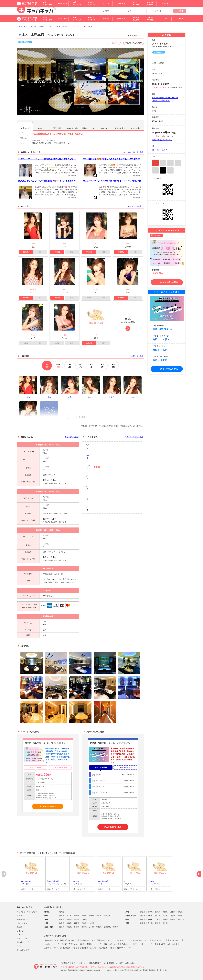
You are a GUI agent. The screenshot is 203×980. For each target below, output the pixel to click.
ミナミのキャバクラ (121, 940)
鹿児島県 (107, 927)
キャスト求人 (120, 128)
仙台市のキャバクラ (107, 948)
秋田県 (165, 912)
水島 (50, 27)
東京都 (99, 916)
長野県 (180, 916)
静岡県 (69, 919)
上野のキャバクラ (51, 948)
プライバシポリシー (79, 963)
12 (80, 366)
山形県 (173, 912)
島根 (176, 6)
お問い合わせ (130, 963)
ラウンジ (20, 931)
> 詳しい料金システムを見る (162, 140)
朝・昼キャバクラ (24, 919)
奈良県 (173, 919)
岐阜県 (62, 919)
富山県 (150, 916)
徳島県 (143, 923)
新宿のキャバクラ (51, 940)
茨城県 (62, 916)
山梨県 (173, 916)
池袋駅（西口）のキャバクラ (73, 944)
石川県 (158, 916)
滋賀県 (143, 919)
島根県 (69, 923)
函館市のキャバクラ (124, 948)
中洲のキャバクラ (146, 944)
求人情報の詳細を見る (48, 806)
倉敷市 (42, 27)
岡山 (155, 6)
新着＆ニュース (88, 128)
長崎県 (77, 927)
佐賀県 (69, 927)
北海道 (62, 912)
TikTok (163, 170)
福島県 (180, 912)
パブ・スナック (23, 923)
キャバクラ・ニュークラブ (27, 912)
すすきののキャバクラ (139, 940)
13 (91, 366)
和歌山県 (181, 919)
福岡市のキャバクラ (112, 944)
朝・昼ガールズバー (25, 942)
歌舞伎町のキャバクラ (69, 940)
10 (58, 366)
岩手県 (150, 912)
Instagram (155, 163)
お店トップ (25, 128)
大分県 (91, 927)
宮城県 (158, 912)
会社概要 (119, 963)
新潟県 (143, 916)
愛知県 (77, 919)
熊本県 (84, 927)
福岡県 (62, 927)
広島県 (84, 923)
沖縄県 (116, 927)
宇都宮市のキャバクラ (88, 948)
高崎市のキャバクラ (129, 944)
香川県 (150, 923)
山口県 (91, 923)
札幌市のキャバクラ (158, 940)
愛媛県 (158, 923)
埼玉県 (84, 916)
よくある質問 (109, 963)
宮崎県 (99, 927)
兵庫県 (165, 919)
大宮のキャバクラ (175, 940)
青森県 (143, 912)
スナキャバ (21, 935)
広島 (148, 6)
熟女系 (19, 927)
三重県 (84, 919)
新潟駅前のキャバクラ (69, 948)
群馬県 (77, 916)
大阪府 (158, 919)
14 (103, 366)
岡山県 (33, 27)
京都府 (150, 919)
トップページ (138, 6)
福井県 (165, 916)
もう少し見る (80, 417)
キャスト (41, 128)
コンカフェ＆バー (24, 950)
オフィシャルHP (160, 150)
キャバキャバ (22, 27)
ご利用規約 (65, 963)
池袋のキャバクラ (104, 940)
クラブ (19, 916)
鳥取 (169, 6)
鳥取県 (62, 923)
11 (69, 366)
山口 (162, 6)
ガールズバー (22, 938)
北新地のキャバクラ (87, 940)
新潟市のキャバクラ (94, 944)
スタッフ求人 (136, 128)
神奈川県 (107, 916)
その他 (184, 6)
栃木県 (69, 916)
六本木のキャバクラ (52, 944)
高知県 (165, 923)
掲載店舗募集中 (95, 963)
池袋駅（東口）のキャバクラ (166, 944)
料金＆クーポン (72, 128)
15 (114, 366)
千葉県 (91, 916)
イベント (104, 128)
